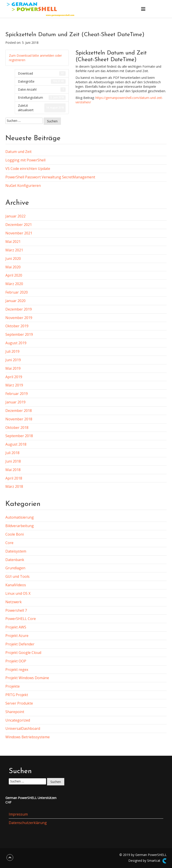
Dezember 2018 (19, 411)
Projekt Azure (17, 636)
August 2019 (16, 343)
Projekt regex (17, 670)
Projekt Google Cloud (23, 653)
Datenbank (15, 560)
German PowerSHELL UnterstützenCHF (31, 800)
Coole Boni (15, 534)
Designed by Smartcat (147, 861)
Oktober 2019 (17, 326)
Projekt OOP (16, 661)
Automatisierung (20, 517)
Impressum (18, 814)
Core (9, 543)
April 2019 (14, 377)
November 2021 (19, 233)
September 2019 (19, 334)
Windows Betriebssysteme (28, 737)
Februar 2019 (17, 394)
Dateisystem (16, 551)
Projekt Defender (20, 644)
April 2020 (14, 275)
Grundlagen (15, 568)
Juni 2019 (13, 360)
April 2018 (14, 478)
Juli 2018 (12, 453)
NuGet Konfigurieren (23, 186)
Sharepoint (15, 712)
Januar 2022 (15, 216)
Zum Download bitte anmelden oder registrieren (35, 58)
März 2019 (14, 385)
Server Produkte (19, 703)
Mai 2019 (13, 368)
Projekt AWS (16, 627)
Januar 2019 (15, 402)
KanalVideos (16, 585)
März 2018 (14, 486)
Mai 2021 (13, 242)
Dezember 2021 (19, 225)
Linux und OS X (18, 593)
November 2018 (19, 419)
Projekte (13, 686)
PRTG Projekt (17, 695)
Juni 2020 (13, 259)
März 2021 (14, 250)
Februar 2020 (17, 292)
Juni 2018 (13, 461)
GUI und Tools (17, 576)
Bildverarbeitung (20, 526)
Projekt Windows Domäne (27, 678)
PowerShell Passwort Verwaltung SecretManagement (50, 177)
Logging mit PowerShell (25, 160)
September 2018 (19, 436)
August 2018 (16, 444)
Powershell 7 (16, 610)
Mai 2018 (13, 470)
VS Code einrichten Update (28, 169)
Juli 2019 (12, 351)
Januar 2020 (15, 301)
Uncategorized (18, 720)
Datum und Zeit (18, 152)
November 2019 (19, 318)
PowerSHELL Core (21, 619)
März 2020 (14, 284)
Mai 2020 (13, 267)
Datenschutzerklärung (28, 823)
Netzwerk (14, 602)
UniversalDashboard (23, 728)
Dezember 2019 (19, 309)
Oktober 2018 (17, 428)
